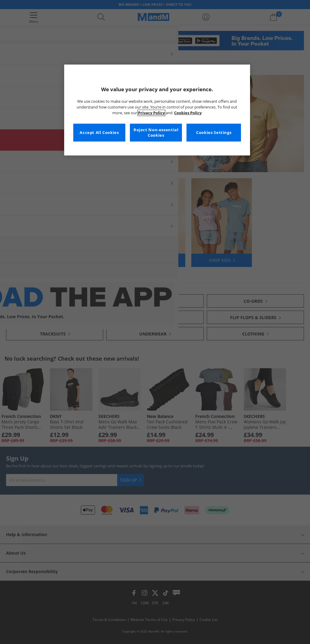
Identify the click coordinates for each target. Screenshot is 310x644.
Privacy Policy (151, 113)
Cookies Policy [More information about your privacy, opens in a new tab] (188, 113)
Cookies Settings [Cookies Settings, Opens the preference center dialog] (214, 133)
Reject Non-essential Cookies (156, 133)
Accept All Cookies (99, 133)
